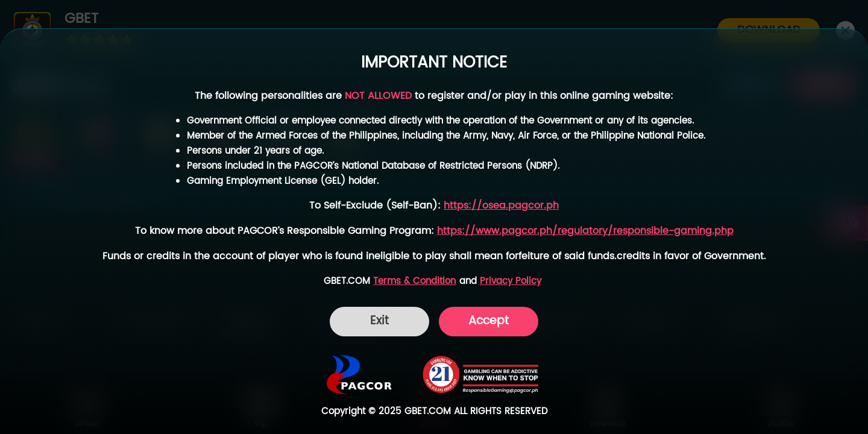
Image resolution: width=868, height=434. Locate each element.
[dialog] (434, 231)
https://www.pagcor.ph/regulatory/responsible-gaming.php (585, 231)
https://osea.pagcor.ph (501, 206)
